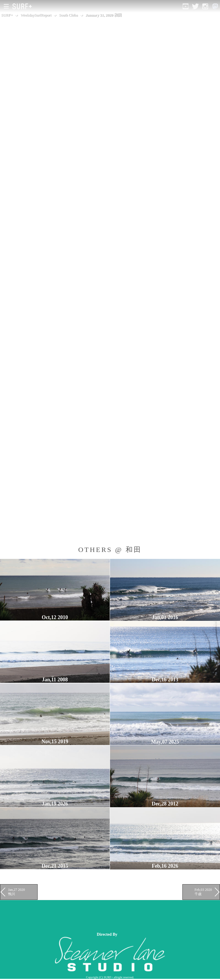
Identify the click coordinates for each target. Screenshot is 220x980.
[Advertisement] (105, 916)
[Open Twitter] (195, 6)
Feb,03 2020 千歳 (203, 892)
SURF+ (7, 15)
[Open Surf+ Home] (24, 6)
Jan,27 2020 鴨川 (16, 892)
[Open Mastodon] (215, 6)
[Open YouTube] (186, 6)
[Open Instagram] (205, 6)
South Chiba (68, 15)
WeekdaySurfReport (36, 15)
